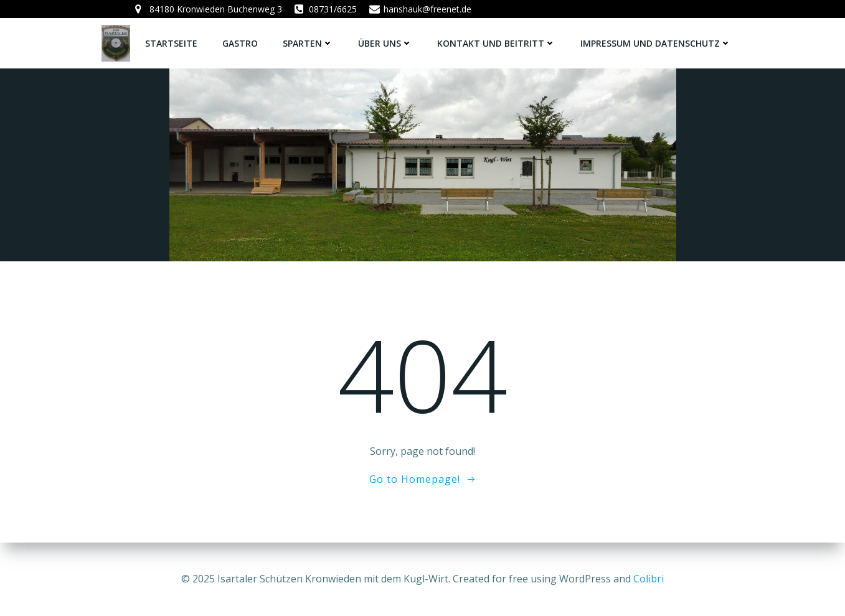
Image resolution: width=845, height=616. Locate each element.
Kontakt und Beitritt (496, 43)
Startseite (171, 43)
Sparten (308, 43)
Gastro (240, 43)
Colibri (649, 579)
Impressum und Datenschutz (656, 43)
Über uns (385, 43)
